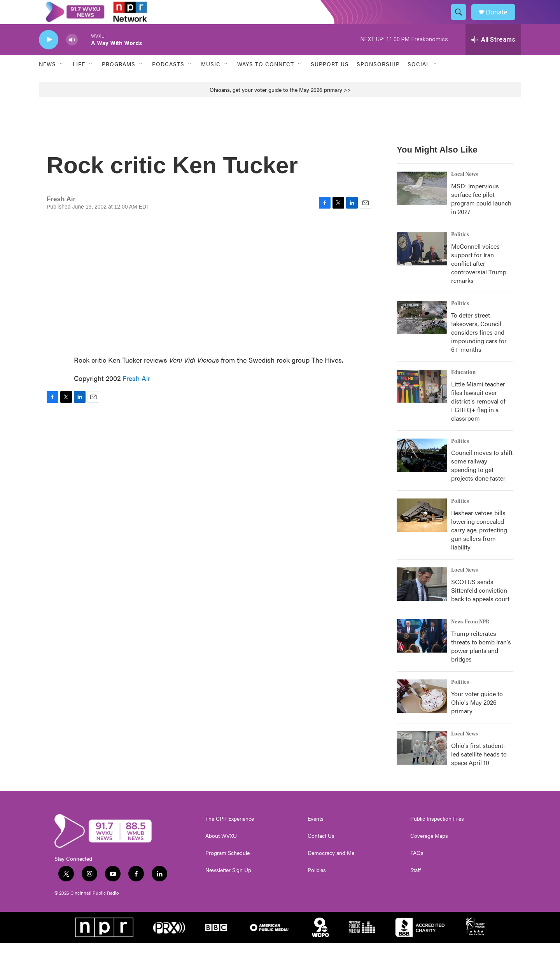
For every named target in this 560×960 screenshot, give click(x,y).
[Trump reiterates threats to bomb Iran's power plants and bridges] (422, 653)
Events (316, 836)
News (47, 81)
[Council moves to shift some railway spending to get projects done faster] (422, 472)
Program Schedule (227, 870)
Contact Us (321, 853)
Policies (317, 887)
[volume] (72, 57)
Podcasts (168, 81)
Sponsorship (378, 81)
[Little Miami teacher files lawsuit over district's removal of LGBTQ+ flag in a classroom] (422, 403)
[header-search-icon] (462, 21)
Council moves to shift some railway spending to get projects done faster (482, 482)
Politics (460, 251)
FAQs (417, 870)
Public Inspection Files (437, 836)
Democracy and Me (331, 870)
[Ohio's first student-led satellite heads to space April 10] (422, 765)
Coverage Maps (429, 853)
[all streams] (493, 56)
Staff (416, 887)
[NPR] (104, 944)
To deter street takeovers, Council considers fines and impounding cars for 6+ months (479, 349)
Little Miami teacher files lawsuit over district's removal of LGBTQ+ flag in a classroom (478, 418)
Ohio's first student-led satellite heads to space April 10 (479, 771)
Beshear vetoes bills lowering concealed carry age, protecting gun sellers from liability (479, 547)
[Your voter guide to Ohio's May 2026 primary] (422, 713)
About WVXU (221, 853)
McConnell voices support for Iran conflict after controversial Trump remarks (479, 280)
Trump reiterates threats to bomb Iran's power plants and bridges (481, 663)
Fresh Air (136, 395)
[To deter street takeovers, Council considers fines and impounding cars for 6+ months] (422, 334)
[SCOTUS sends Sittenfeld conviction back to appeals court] (422, 601)
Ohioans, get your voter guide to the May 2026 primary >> (280, 106)
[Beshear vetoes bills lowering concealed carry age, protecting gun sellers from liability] (422, 532)
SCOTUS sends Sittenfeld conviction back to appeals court (480, 607)
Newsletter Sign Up (228, 887)
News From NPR (470, 639)
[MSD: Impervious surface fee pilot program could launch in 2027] (422, 205)
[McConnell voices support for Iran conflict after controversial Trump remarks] (422, 265)
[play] (49, 57)
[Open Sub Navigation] (62, 81)
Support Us (330, 81)
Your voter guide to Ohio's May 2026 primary (477, 719)
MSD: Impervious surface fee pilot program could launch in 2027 (481, 215)
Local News (465, 191)
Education (463, 389)
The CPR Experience (230, 836)
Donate (501, 20)
